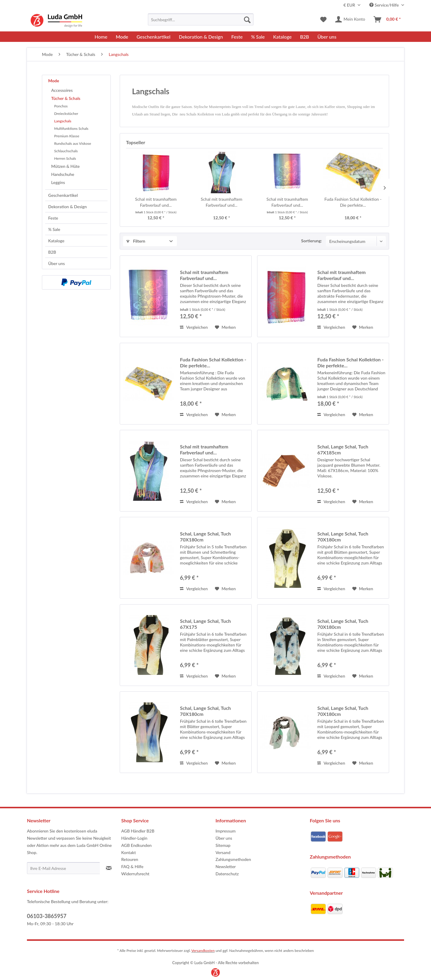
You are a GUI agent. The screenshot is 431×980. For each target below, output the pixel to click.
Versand (223, 852)
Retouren (130, 859)
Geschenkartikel (63, 195)
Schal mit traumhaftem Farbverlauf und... (156, 202)
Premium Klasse (67, 136)
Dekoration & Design (67, 207)
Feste (53, 218)
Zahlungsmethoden (233, 859)
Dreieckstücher (66, 114)
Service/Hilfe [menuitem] (385, 5)
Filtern (136, 241)
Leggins (58, 182)
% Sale (54, 229)
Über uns (57, 263)
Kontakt (129, 852)
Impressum (226, 831)
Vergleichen (194, 327)
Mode (54, 81)
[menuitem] (201, 19)
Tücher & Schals (66, 98)
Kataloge (56, 241)
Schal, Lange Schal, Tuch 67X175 (205, 624)
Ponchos (61, 106)
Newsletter (226, 866)
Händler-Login (134, 838)
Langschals (63, 121)
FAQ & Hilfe (132, 866)
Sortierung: (311, 241)
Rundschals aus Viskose (73, 143)
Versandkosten (203, 951)
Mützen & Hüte (65, 166)
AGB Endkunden (136, 845)
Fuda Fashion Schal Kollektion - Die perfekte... (353, 202)
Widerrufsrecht (135, 874)
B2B (52, 252)
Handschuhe (63, 174)
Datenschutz (227, 874)
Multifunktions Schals (71, 128)
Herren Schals (65, 158)
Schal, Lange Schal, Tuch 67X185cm (343, 449)
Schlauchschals (66, 151)
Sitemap (223, 845)
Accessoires (62, 90)
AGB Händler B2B (138, 831)
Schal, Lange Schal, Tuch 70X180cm (205, 537)
